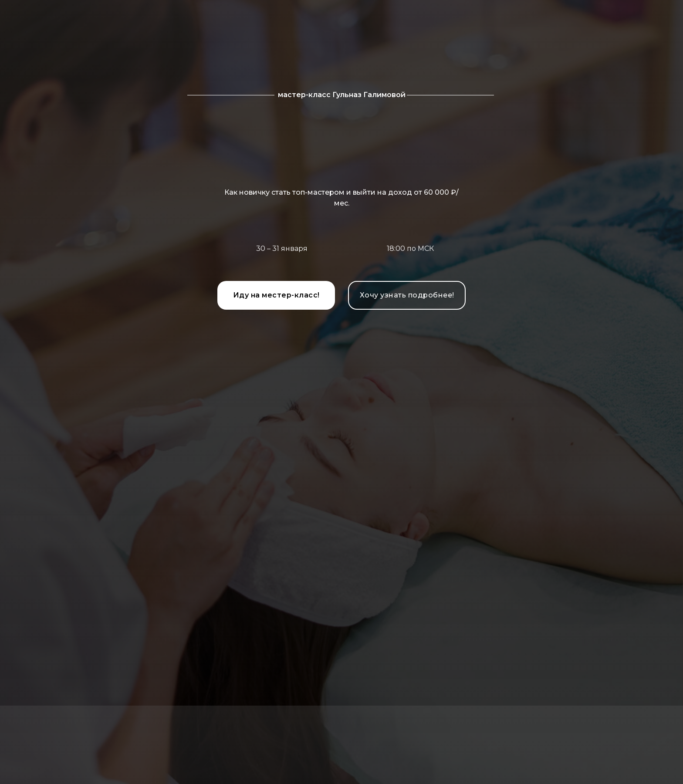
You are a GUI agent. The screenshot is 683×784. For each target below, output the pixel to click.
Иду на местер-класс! (276, 295)
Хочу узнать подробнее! (407, 295)
